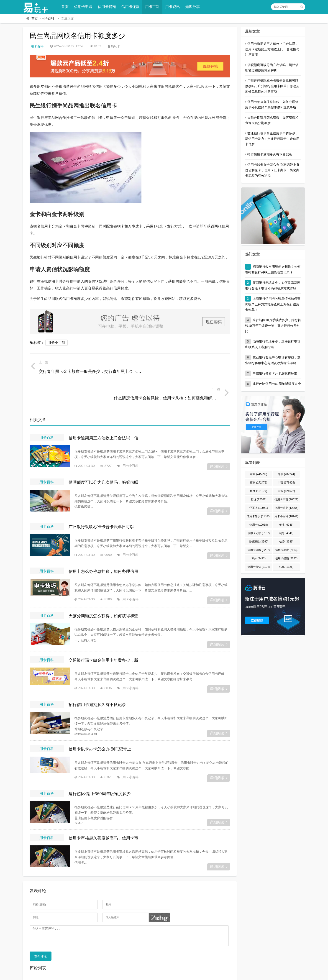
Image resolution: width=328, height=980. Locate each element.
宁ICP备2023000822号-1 (241, 974)
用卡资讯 (174, 7)
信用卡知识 (259, 516)
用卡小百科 (56, 343)
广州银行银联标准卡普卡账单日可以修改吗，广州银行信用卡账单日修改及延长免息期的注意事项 (272, 86)
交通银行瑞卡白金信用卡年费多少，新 (103, 634)
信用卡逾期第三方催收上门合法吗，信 (103, 412)
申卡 (286, 491)
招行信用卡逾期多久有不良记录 (97, 678)
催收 (286, 525)
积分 (259, 558)
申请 (286, 483)
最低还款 (259, 542)
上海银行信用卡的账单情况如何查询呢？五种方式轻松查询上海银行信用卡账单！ (273, 304)
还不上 (259, 508)
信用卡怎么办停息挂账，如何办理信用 (103, 545)
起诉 (259, 499)
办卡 (286, 474)
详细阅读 (219, 440)
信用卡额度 (286, 550)
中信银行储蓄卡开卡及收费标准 (275, 373)
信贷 (286, 542)
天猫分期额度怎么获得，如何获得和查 (103, 589)
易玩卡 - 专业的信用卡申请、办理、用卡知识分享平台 (104, 974)
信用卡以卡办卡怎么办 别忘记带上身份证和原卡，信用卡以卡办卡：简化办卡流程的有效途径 (272, 170)
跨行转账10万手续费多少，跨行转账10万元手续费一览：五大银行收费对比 (273, 326)
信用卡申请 (85, 7)
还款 (258, 483)
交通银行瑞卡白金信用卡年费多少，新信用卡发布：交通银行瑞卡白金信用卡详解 (272, 139)
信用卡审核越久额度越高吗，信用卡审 (103, 812)
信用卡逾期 (286, 508)
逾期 (258, 474)
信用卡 (259, 525)
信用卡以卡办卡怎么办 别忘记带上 (100, 723)
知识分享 (194, 7)
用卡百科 (154, 7)
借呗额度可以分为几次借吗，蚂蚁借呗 (103, 456)
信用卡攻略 (259, 550)
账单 (286, 567)
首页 (67, 7)
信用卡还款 (132, 7)
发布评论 (41, 933)
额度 (258, 491)
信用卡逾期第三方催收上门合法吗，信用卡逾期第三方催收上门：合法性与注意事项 (272, 49)
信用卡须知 (259, 567)
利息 (286, 533)
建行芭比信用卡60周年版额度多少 (100, 767)
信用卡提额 (108, 7)
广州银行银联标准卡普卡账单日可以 (101, 501)
